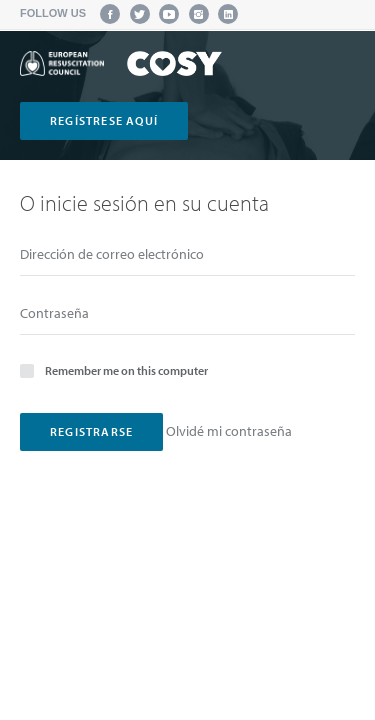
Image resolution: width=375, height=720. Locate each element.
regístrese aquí (104, 120)
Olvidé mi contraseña (229, 431)
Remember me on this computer (114, 369)
